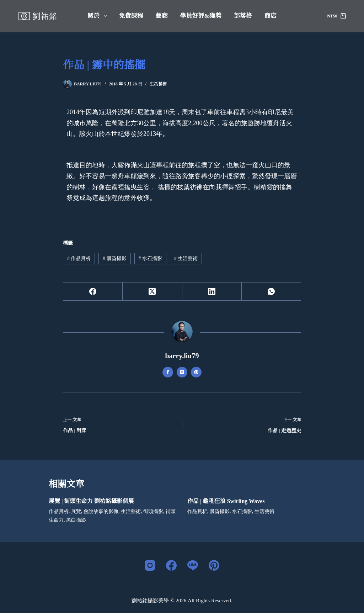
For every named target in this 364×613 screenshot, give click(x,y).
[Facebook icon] (168, 372)
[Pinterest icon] (196, 372)
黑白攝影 (76, 520)
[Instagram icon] (182, 372)
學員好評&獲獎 (201, 16)
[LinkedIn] (212, 292)
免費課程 (131, 16)
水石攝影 (150, 258)
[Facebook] (93, 292)
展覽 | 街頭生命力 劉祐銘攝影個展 (91, 501)
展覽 (76, 511)
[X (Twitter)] (152, 292)
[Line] (193, 565)
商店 (271, 16)
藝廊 (162, 16)
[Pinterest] (214, 565)
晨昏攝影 (115, 258)
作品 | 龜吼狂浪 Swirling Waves (226, 501)
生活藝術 (158, 84)
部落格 (243, 16)
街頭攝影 (153, 511)
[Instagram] (150, 565)
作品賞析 (79, 258)
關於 (98, 16)
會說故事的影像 (101, 511)
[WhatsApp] (271, 292)
